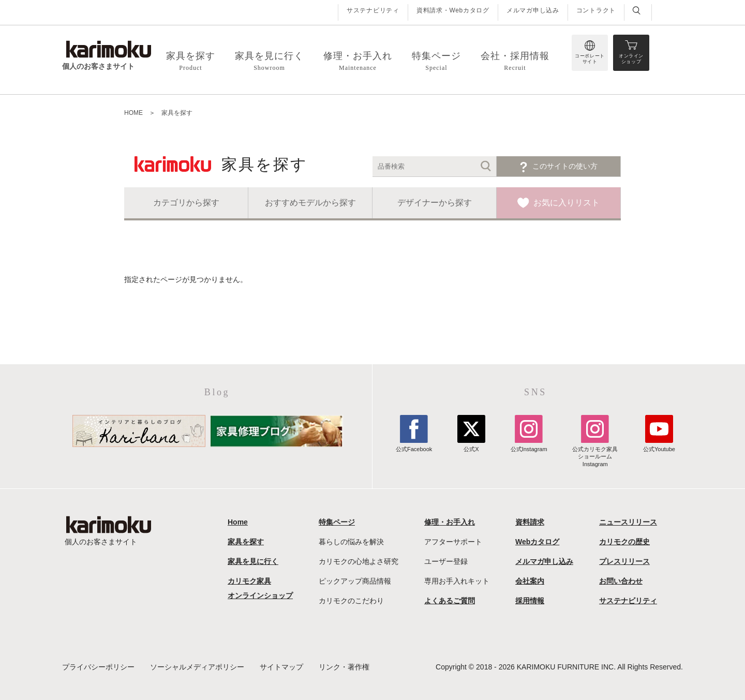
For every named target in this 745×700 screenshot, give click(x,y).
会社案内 (530, 581)
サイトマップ (281, 667)
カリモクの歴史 (624, 542)
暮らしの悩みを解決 (351, 542)
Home (238, 522)
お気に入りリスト (567, 203)
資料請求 (530, 522)
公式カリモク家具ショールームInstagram (595, 453)
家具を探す (177, 113)
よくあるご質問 (450, 601)
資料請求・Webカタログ (453, 10)
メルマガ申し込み (533, 10)
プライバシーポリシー (98, 667)
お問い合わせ (621, 581)
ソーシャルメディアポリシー (197, 667)
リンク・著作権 (344, 667)
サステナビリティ (373, 10)
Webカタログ (537, 542)
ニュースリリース (628, 522)
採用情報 (530, 601)
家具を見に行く (253, 561)
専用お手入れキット (457, 581)
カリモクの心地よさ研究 (359, 561)
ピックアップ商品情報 (355, 581)
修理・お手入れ (450, 522)
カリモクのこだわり (351, 601)
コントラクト (596, 10)
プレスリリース (624, 561)
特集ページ (337, 522)
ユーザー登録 (446, 561)
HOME (133, 113)
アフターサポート (453, 542)
